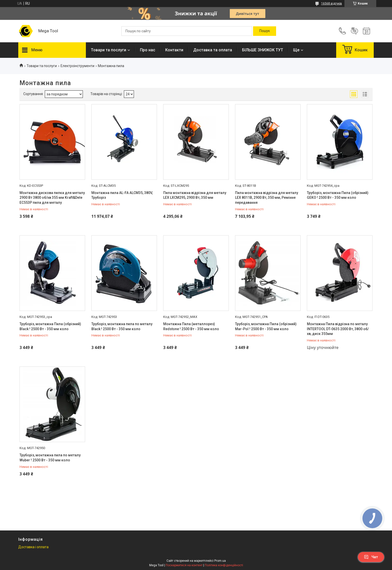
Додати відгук (354, 31)
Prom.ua (220, 561)
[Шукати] (265, 31)
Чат (371, 557)
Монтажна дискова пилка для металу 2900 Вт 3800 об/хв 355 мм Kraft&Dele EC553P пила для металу (52, 198)
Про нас (148, 50)
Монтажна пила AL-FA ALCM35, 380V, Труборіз (122, 195)
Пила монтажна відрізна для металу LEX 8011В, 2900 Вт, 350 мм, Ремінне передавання (267, 198)
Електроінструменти (77, 66)
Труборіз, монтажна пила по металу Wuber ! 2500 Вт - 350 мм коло (50, 458)
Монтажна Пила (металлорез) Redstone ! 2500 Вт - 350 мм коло (191, 326)
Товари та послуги (109, 50)
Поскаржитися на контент (184, 565)
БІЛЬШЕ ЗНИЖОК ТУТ (263, 50)
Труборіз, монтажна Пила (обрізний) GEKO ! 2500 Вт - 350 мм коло (338, 195)
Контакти (174, 50)
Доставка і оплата (33, 547)
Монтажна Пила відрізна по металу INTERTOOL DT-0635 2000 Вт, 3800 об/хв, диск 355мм (338, 329)
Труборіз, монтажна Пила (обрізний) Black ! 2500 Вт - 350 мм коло (50, 326)
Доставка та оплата (213, 50)
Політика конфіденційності (224, 565)
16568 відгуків (332, 4)
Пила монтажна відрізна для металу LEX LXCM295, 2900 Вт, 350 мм (195, 195)
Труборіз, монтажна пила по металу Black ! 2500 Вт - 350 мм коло (122, 326)
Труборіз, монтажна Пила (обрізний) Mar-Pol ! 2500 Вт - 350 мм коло (266, 326)
